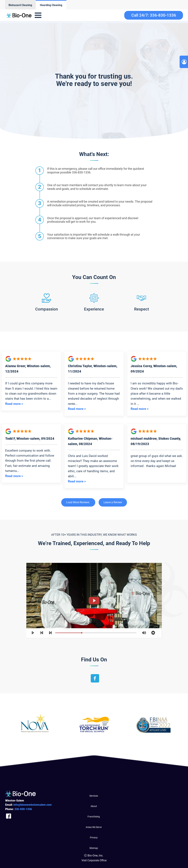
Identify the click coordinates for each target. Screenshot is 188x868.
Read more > (14, 404)
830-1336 (23, 809)
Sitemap (94, 848)
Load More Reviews (78, 502)
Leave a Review (113, 502)
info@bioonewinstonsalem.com (33, 805)
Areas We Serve (94, 827)
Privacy (94, 838)
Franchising (94, 817)
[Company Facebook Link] (9, 816)
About (94, 806)
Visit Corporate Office (94, 860)
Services (94, 796)
